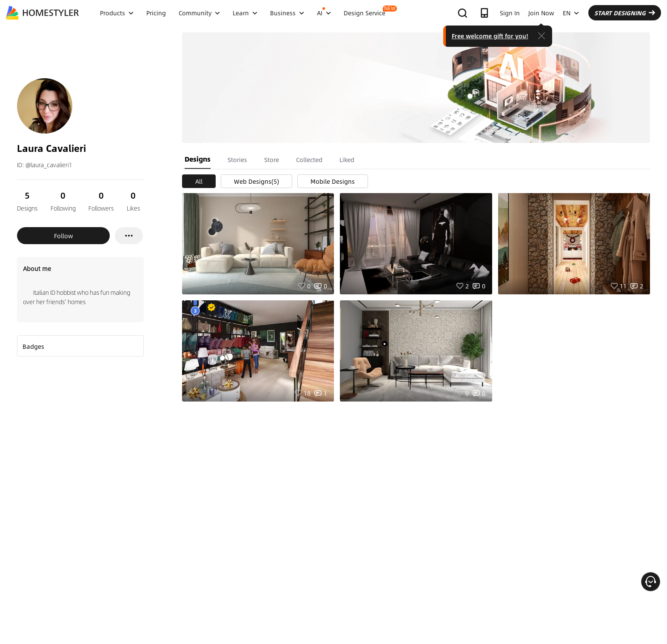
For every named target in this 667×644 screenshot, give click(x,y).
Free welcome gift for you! (490, 36)
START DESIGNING (625, 13)
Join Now (541, 13)
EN (571, 13)
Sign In (510, 13)
